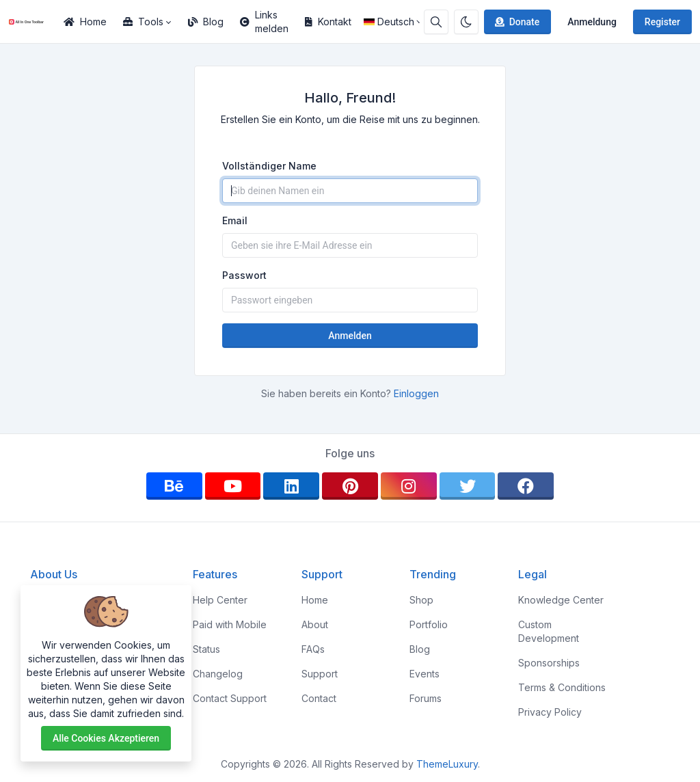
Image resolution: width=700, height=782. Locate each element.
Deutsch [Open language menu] (389, 22)
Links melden (264, 22)
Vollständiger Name (269, 166)
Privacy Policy (550, 712)
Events (425, 674)
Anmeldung (592, 22)
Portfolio (429, 624)
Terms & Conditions (562, 687)
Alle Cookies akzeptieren (106, 738)
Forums (426, 698)
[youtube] (233, 486)
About (315, 624)
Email (235, 220)
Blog (206, 22)
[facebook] (526, 486)
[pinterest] (350, 486)
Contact (319, 698)
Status (206, 649)
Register (662, 22)
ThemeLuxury (447, 764)
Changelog (218, 674)
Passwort (244, 275)
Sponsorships (549, 663)
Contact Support (230, 698)
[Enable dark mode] (466, 22)
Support (320, 674)
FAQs (313, 649)
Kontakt (328, 22)
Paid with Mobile (230, 624)
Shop (421, 600)
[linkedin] (291, 486)
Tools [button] (143, 22)
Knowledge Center (561, 600)
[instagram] (409, 486)
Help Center (220, 600)
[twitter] (468, 486)
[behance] (174, 486)
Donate (516, 22)
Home (85, 22)
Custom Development (549, 631)
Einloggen (416, 393)
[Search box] (436, 22)
